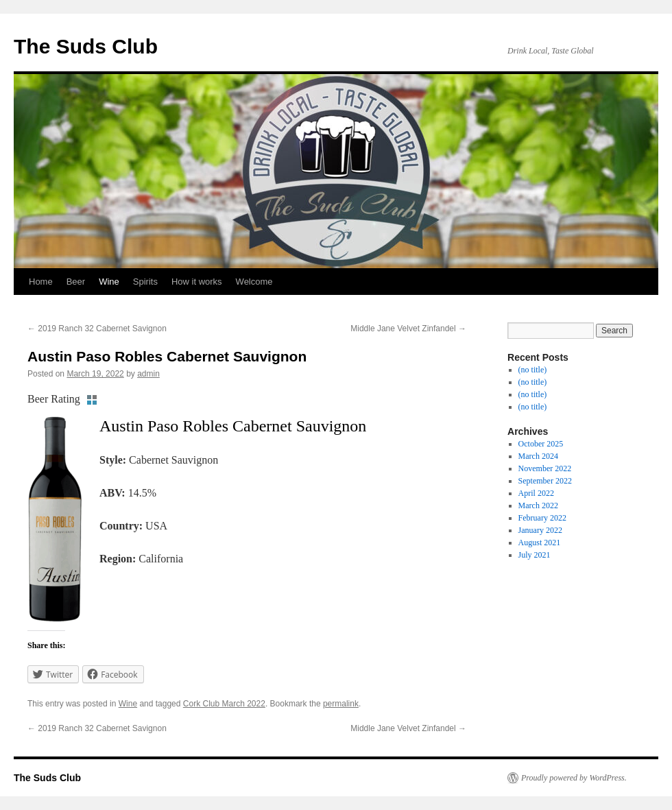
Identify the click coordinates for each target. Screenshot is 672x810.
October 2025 (541, 444)
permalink (341, 704)
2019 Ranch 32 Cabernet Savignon (97, 329)
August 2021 (540, 543)
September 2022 (545, 481)
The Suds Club (86, 46)
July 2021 (535, 555)
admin (148, 374)
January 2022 (540, 530)
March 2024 (538, 456)
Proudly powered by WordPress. (574, 778)
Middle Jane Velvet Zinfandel (408, 329)
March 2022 (538, 505)
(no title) (533, 370)
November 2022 (545, 468)
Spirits (145, 282)
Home (41, 282)
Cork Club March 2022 (224, 704)
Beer (76, 282)
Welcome (254, 282)
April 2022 (536, 493)
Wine (109, 282)
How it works (197, 282)
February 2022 (542, 518)
